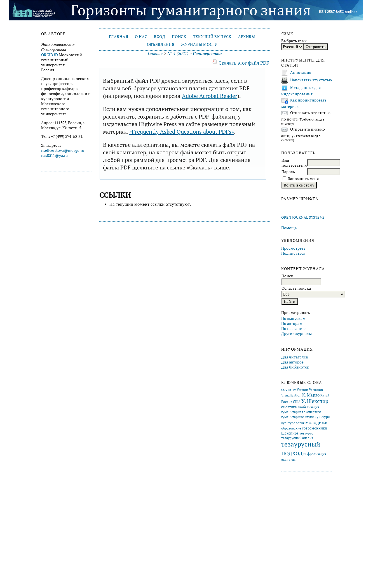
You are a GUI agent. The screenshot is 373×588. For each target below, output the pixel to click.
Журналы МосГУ (199, 44)
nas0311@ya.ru (54, 155)
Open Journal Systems (303, 217)
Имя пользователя (294, 163)
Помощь (289, 228)
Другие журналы (296, 334)
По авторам (292, 323)
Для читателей (295, 357)
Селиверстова (207, 54)
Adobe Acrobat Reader (210, 96)
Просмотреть (293, 248)
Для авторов (292, 362)
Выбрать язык (294, 41)
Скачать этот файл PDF (244, 63)
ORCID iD (50, 55)
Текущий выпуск (212, 37)
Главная (119, 37)
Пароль (288, 172)
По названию (293, 329)
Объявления (161, 44)
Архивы (247, 37)
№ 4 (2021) (178, 54)
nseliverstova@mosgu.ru (63, 150)
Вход (160, 37)
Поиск (179, 37)
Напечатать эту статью (311, 80)
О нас (141, 37)
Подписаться (293, 253)
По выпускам (293, 318)
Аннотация (301, 72)
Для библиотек (295, 367)
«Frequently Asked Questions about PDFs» (182, 132)
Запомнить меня (303, 179)
